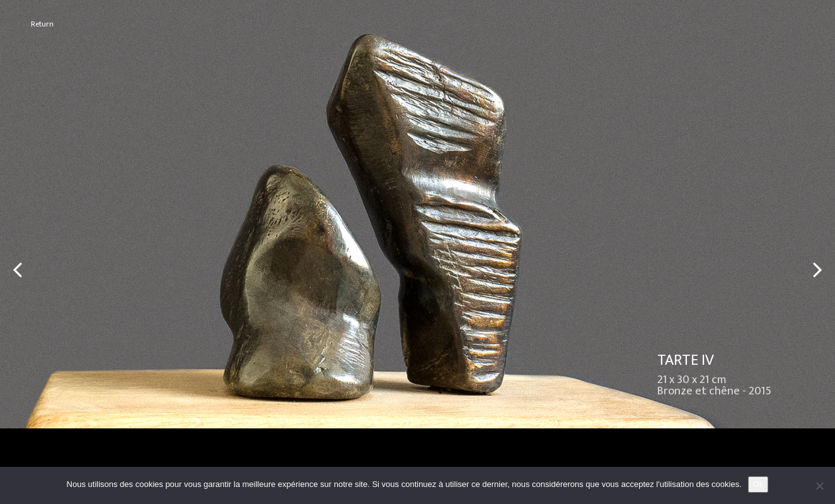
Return (42, 24)
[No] (819, 486)
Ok (758, 484)
